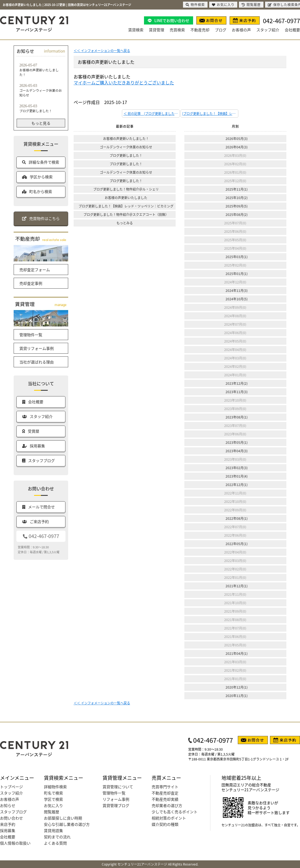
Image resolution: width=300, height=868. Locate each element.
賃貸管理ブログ (116, 805)
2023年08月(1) (237, 417)
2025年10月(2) (237, 198)
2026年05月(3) (237, 138)
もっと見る (41, 123)
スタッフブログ (13, 812)
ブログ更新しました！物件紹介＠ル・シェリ (126, 189)
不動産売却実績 (165, 799)
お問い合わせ (11, 818)
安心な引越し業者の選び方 (67, 824)
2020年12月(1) (237, 687)
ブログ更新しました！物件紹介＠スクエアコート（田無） (126, 214)
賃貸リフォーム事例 (37, 348)
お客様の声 (241, 30)
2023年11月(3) (237, 392)
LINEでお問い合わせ (172, 20)
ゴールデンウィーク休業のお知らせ (126, 147)
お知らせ (8, 805)
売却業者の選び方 (167, 805)
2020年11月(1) (237, 696)
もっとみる (125, 223)
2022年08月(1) (237, 518)
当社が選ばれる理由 (37, 362)
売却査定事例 (31, 283)
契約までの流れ (57, 837)
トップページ (11, 787)
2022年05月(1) (237, 544)
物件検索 (195, 4)
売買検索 (177, 30)
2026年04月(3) (237, 147)
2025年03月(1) (237, 257)
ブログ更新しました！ (126, 155)
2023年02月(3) (237, 468)
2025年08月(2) (237, 214)
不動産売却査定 (165, 793)
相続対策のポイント (169, 818)
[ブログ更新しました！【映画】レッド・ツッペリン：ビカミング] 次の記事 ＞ (210, 113)
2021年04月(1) (237, 653)
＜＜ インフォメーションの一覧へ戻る (102, 51)
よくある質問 (55, 843)
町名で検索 (53, 793)
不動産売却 (200, 30)
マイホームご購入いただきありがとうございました (124, 82)
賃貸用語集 (53, 830)
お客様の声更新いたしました (126, 198)
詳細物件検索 (55, 787)
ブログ (221, 30)
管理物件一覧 (31, 335)
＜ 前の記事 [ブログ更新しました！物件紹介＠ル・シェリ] (152, 113)
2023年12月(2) (237, 383)
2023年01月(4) (237, 476)
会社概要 (292, 30)
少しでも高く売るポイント (175, 812)
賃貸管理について (118, 787)
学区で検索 (53, 799)
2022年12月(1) (237, 485)
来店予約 (8, 824)
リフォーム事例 (116, 799)
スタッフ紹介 (268, 30)
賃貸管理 (157, 30)
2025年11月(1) (237, 189)
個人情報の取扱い (15, 843)
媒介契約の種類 (165, 824)
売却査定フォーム (35, 270)
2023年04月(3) (237, 451)
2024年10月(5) (237, 299)
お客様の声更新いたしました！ (126, 138)
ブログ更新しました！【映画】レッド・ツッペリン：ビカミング (126, 206)
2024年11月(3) (237, 290)
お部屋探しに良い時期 (63, 818)
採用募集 (8, 830)
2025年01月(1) (237, 273)
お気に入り (53, 805)
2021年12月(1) (237, 586)
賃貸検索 (136, 30)
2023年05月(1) (237, 442)
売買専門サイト (165, 787)
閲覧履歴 (52, 812)
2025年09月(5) (237, 206)
